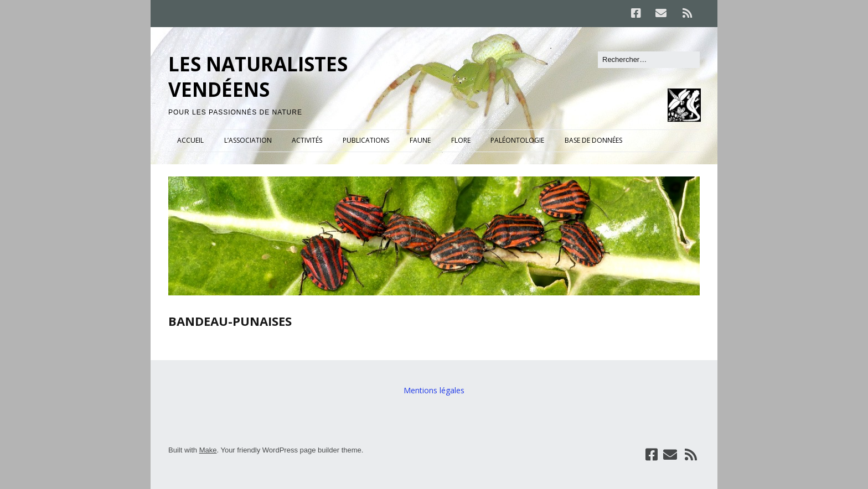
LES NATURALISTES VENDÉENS (258, 77)
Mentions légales (434, 390)
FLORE (461, 140)
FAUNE (420, 140)
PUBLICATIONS (366, 140)
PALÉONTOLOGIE (517, 140)
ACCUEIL (190, 140)
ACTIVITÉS (307, 140)
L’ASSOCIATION (248, 140)
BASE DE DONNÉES (593, 140)
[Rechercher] (649, 60)
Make (208, 450)
